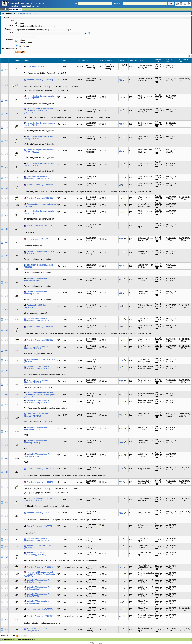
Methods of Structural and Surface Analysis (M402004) (39, 279)
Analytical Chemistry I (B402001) (40, 80)
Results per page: (8, 48)
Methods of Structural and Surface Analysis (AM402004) (39, 253)
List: (13, 45)
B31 (120, 253)
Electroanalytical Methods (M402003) (36, 306)
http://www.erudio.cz (28, 13)
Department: (10, 29)
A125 (121, 428)
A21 (120, 540)
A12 (120, 80)
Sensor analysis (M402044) (38, 239)
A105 (121, 178)
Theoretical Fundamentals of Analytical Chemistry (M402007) (37, 178)
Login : (75, 3)
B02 (120, 630)
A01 (120, 482)
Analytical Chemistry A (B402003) (40, 198)
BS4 (121, 198)
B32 (120, 554)
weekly (28, 46)
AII (120, 368)
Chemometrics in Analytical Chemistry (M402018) (36, 347)
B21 (120, 609)
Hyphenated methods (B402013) (40, 609)
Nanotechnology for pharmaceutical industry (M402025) (40, 97)
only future (22, 40)
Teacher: (12, 37)
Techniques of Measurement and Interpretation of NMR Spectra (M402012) (38, 111)
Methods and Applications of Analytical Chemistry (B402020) (37, 368)
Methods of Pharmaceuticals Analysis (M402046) (37, 602)
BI (120, 185)
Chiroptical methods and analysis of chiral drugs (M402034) (40, 499)
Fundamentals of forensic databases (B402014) (40, 205)
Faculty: (12, 25)
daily (20, 46)
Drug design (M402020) (36, 66)
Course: (12, 33)
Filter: (7, 18)
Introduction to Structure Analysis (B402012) (39, 266)
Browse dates (15, 9)
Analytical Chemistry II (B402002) (40, 185)
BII (120, 395)
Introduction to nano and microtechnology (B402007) (35, 554)
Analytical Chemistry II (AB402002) (41, 469)
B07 (120, 97)
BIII (120, 111)
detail (6, 70)
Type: (13, 23)
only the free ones (25, 43)
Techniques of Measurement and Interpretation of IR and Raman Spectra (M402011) (40, 394)
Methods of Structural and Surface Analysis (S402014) (39, 293)
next (25, 636)
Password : (117, 3)
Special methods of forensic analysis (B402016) (36, 630)
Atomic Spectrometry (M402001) (40, 226)
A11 (120, 547)
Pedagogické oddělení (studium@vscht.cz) (21, 639)
